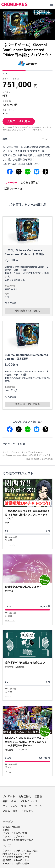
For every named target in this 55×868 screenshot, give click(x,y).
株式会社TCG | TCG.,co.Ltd (16, 750)
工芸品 (38, 796)
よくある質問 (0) (30, 183)
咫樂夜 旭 (9, 591)
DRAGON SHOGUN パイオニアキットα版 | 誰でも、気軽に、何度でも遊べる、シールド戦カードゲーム (27, 742)
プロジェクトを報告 (14, 444)
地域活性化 (25, 796)
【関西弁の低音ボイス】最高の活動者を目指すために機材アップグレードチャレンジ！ (27, 515)
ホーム (6, 452)
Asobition (32, 64)
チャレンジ (10, 545)
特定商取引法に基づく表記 (39, 459)
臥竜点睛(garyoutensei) (15, 667)
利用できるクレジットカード (17, 854)
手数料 (6, 830)
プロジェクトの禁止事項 (15, 833)
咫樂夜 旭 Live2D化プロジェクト (23, 587)
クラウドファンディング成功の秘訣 (20, 851)
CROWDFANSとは (11, 827)
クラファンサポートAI (13, 837)
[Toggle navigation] (51, 4)
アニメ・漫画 (10, 811)
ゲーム (14, 452)
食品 (13, 801)
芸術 (5, 801)
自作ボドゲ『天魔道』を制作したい (25, 663)
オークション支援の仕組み (16, 864)
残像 (7, 523)
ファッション (10, 806)
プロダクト (9, 796)
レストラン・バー (29, 801)
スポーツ (26, 806)
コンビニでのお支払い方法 (16, 857)
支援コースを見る (19, 121)
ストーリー (11, 183)
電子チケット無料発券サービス (18, 840)
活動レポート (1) (14, 189)
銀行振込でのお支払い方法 (16, 860)
